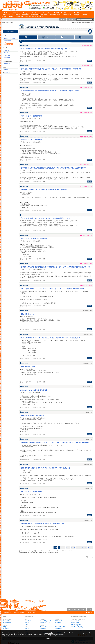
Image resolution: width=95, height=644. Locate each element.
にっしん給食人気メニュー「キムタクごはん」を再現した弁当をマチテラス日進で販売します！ (51, 338)
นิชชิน (12, 23)
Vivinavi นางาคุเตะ (76, 624)
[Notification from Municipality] (21, 13)
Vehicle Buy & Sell (45, 623)
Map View (6, 53)
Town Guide (28, 621)
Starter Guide (7, 623)
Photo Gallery (59, 628)
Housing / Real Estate (46, 627)
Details (89, 61)
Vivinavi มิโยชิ (75, 623)
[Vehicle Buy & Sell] (8, 15)
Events (27, 624)
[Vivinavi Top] (12, 6)
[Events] (49, 13)
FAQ (5, 627)
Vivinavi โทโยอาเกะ (77, 626)
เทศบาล (10, 27)
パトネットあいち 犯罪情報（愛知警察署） (35, 238)
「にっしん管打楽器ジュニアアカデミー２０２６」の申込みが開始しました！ (45, 218)
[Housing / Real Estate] (22, 15)
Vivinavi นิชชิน (75, 621)
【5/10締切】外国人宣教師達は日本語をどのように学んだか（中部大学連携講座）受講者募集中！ (52, 69)
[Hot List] (43, 13)
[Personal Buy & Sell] (74, 13)
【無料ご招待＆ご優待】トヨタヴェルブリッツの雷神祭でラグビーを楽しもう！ (46, 468)
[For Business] (29, 17)
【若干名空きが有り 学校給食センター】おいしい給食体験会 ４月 (42, 524)
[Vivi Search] (6, 13)
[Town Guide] (35, 13)
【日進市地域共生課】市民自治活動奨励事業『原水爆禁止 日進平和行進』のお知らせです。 (50, 91)
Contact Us (6, 628)
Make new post (10, 31)
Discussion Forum (60, 627)
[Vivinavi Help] (19, 17)
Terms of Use (7, 612)
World (4, 23)
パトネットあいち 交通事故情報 (31, 116)
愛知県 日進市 (41, 61)
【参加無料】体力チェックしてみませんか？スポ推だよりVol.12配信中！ (44, 190)
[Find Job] (56, 13)
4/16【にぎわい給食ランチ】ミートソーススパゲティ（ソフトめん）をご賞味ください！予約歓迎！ (52, 289)
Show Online (7, 41)
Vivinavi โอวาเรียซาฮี (77, 628)
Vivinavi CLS (7, 621)
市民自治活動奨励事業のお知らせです (32, 416)
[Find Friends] (43, 15)
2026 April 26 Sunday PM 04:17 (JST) (84, 23)
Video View (7, 58)
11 (86, 548)
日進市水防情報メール (27, 314)
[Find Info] (63, 13)
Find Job (27, 628)
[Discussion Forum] (55, 15)
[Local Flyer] (76, 15)
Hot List (27, 623)
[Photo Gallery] (66, 15)
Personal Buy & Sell (45, 621)
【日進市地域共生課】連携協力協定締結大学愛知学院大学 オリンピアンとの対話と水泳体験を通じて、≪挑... (56, 267)
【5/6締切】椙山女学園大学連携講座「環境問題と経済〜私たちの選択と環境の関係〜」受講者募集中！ (53, 168)
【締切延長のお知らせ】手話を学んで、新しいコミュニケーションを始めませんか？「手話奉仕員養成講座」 (55, 442)
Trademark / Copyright (19, 612)
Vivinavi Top (7, 72)
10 (82, 548)
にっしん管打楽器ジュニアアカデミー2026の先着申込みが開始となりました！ (45, 49)
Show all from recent (9, 38)
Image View (7, 55)
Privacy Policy (31, 612)
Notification (7, 64)
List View (6, 50)
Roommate (43, 628)
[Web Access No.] (8, 17)
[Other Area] (39, 17)
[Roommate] (34, 15)
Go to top (90, 612)
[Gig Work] (84, 15)
